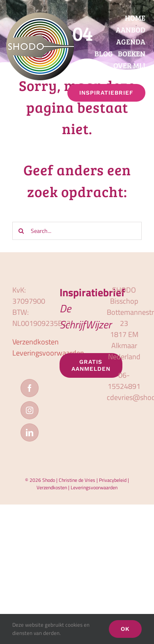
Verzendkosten (36, 342)
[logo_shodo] (40, 16)
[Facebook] (30, 388)
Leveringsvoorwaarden (48, 353)
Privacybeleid (113, 480)
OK (125, 629)
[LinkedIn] (30, 432)
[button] (145, 107)
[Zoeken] (21, 231)
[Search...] (77, 231)
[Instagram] (30, 410)
